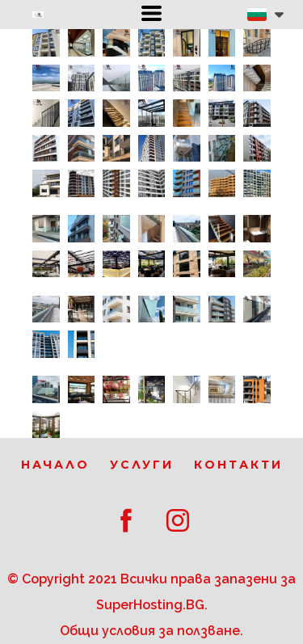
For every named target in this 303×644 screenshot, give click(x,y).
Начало (55, 465)
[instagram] (178, 520)
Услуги (142, 465)
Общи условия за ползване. (151, 631)
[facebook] (126, 520)
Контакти (238, 465)
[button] (151, 13)
